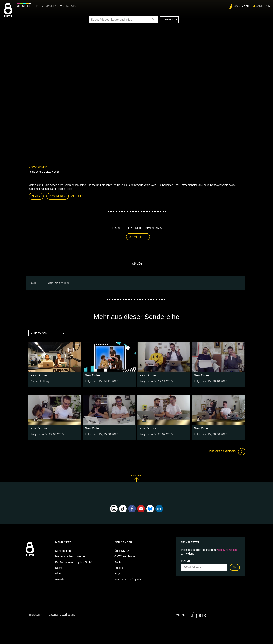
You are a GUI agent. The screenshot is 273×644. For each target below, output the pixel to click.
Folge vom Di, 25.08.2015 (101, 433)
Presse (119, 567)
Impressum (35, 614)
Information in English (128, 579)
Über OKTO (122, 550)
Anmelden (138, 237)
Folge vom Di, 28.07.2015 (155, 433)
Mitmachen (50, 6)
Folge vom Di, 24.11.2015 (101, 381)
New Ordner (38, 167)
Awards (60, 579)
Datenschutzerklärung (62, 614)
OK (235, 567)
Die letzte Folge (40, 381)
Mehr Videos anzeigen (226, 451)
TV (37, 6)
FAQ (117, 573)
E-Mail (186, 561)
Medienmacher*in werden (71, 556)
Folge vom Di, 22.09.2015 (46, 433)
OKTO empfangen (125, 556)
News (59, 567)
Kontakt (119, 562)
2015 (36, 282)
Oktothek (25, 6)
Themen (170, 20)
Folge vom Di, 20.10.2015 (210, 381)
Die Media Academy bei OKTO (74, 562)
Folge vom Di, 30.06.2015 (210, 433)
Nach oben (136, 478)
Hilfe (58, 573)
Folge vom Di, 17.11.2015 (155, 381)
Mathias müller (59, 282)
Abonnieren (58, 196)
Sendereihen (63, 550)
